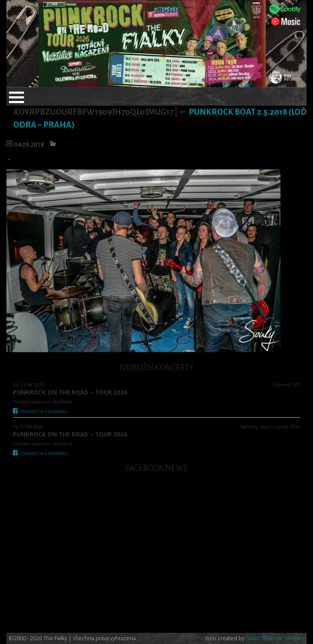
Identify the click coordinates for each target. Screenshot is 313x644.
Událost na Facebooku (40, 411)
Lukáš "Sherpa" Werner (275, 638)
